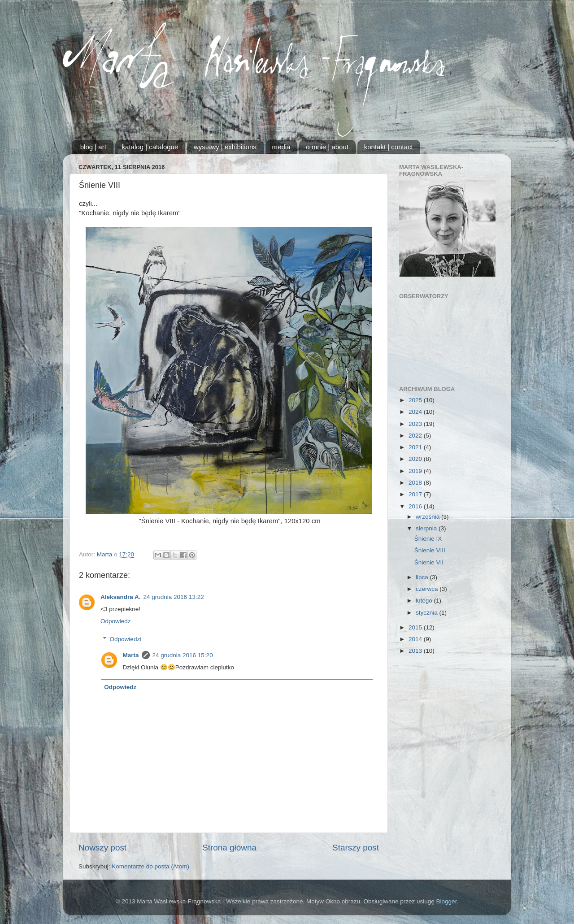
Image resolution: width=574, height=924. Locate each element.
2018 (416, 483)
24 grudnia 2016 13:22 (174, 597)
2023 (416, 424)
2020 (416, 459)
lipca (423, 577)
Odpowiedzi (126, 639)
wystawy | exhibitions (225, 147)
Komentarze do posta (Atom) (150, 866)
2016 (416, 506)
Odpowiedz (116, 621)
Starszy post (356, 848)
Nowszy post (102, 848)
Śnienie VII (429, 562)
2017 (416, 494)
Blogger (447, 901)
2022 (416, 436)
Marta (131, 655)
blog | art (93, 147)
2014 (416, 639)
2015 (416, 627)
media (281, 147)
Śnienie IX (428, 539)
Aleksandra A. (121, 597)
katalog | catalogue (150, 147)
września (428, 517)
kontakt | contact (389, 147)
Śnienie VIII (430, 550)
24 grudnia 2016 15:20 (183, 655)
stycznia (428, 613)
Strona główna (229, 848)
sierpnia (427, 528)
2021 (416, 447)
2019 (416, 471)
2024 (416, 412)
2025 (416, 400)
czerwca (428, 589)
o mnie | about (327, 147)
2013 (416, 651)
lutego (425, 601)
